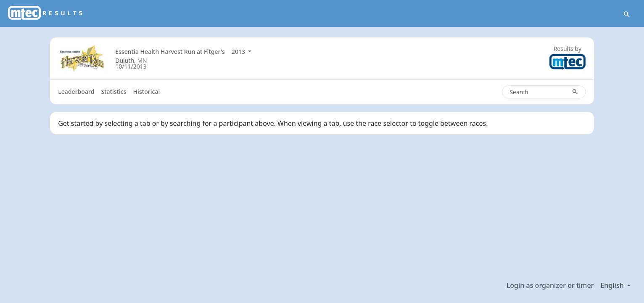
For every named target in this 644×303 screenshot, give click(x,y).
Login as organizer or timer (550, 285)
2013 (239, 52)
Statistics (113, 92)
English (613, 285)
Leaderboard (76, 92)
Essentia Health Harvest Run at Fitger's (170, 52)
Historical (147, 92)
